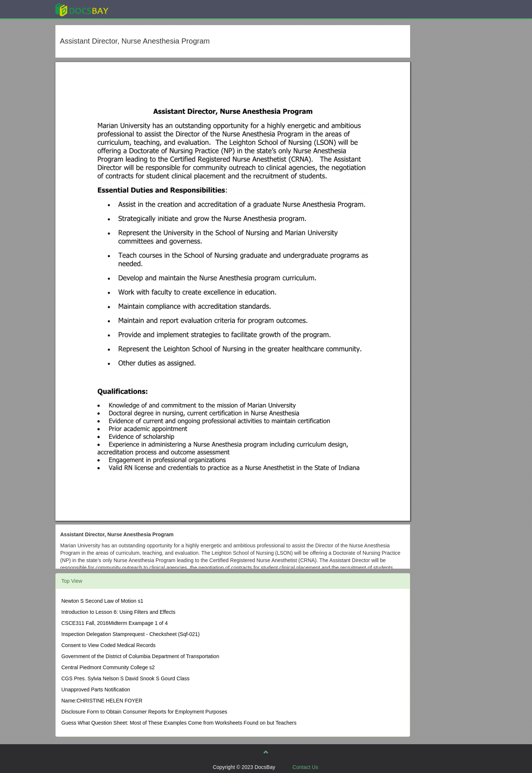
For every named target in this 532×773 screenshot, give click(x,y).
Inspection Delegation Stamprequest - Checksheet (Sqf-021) (130, 634)
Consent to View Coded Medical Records (108, 645)
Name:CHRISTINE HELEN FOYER (102, 701)
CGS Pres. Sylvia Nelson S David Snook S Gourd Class (125, 678)
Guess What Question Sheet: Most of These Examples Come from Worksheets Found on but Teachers (179, 723)
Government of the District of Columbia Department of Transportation (140, 656)
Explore (137, 9)
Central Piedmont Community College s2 (108, 667)
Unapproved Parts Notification (96, 690)
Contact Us (305, 767)
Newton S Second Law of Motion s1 (102, 601)
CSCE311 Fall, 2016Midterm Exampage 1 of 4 (115, 623)
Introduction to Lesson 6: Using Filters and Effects (118, 612)
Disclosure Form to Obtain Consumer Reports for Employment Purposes (144, 712)
